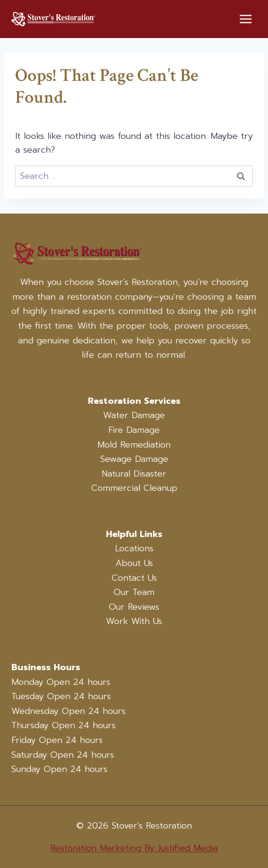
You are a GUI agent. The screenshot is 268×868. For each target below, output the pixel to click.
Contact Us (134, 578)
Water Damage (134, 415)
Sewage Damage (134, 459)
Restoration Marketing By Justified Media (134, 848)
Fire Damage (134, 430)
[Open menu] (245, 19)
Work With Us (134, 621)
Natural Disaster (134, 474)
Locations (134, 548)
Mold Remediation (134, 445)
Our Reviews (134, 607)
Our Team (134, 592)
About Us (134, 563)
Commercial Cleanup (134, 488)
